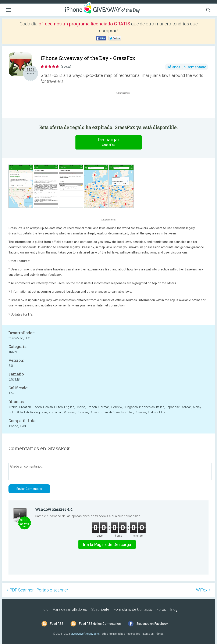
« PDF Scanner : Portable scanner (37, 590)
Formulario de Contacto (133, 609)
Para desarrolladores (70, 609)
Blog (174, 609)
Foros (161, 609)
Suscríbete (100, 609)
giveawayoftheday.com (85, 634)
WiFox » (203, 590)
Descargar (108, 142)
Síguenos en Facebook (152, 624)
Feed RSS (57, 624)
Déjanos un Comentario (186, 67)
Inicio (44, 609)
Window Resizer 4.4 (54, 509)
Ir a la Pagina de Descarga (107, 544)
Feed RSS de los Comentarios (100, 624)
